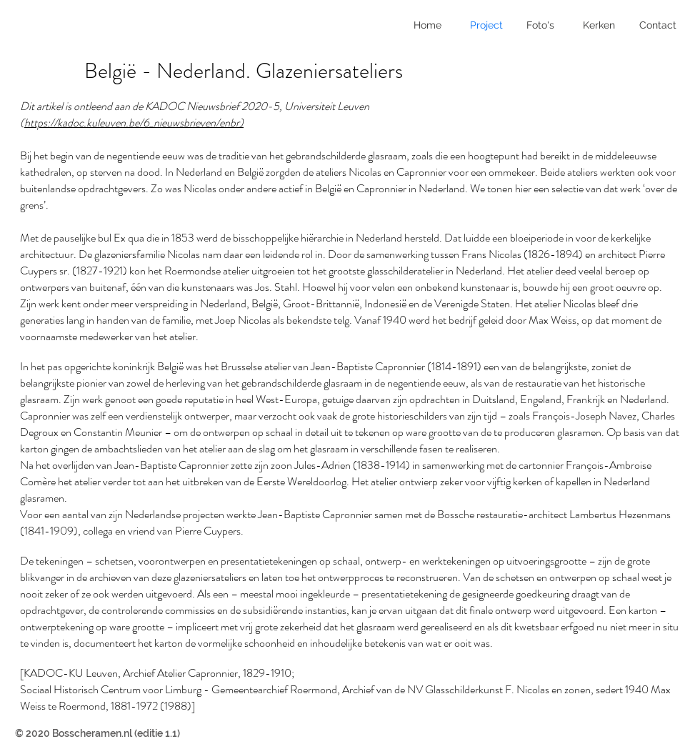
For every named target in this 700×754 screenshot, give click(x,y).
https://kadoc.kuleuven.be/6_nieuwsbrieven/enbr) (134, 123)
